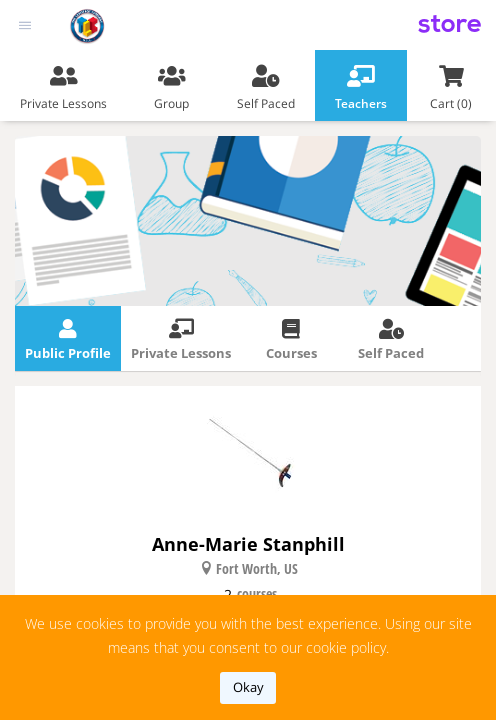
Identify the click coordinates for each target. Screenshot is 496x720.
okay (248, 687)
